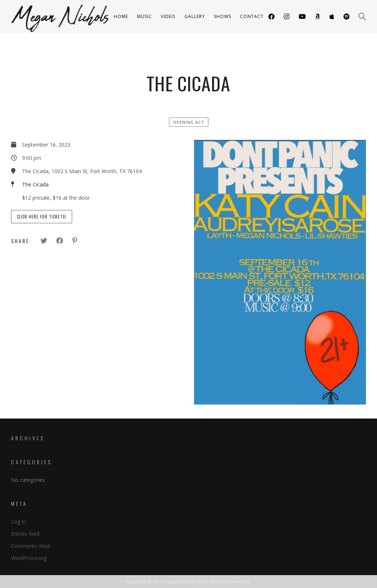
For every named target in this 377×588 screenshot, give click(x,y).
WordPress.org (29, 558)
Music (145, 16)
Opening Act (189, 122)
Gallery (195, 16)
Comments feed (30, 546)
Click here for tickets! (42, 217)
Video (168, 16)
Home (121, 16)
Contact (252, 16)
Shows (223, 16)
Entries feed (25, 534)
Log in (18, 521)
